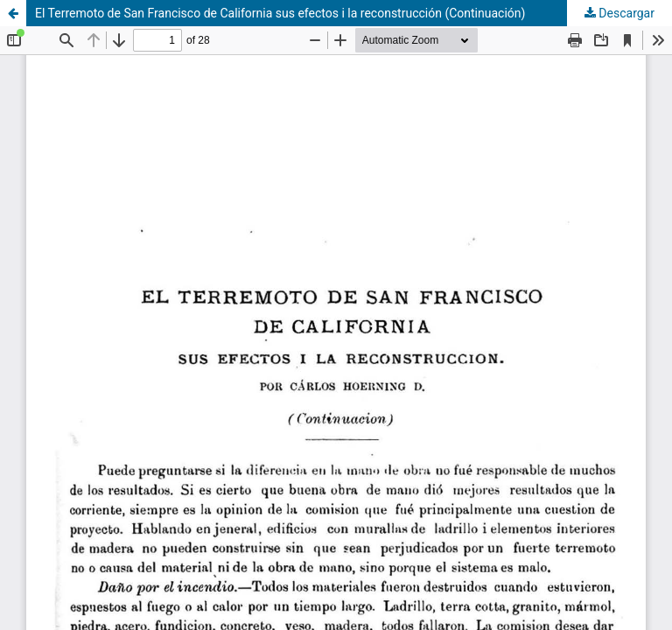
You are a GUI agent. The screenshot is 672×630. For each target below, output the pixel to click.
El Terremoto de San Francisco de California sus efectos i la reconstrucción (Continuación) (280, 13)
